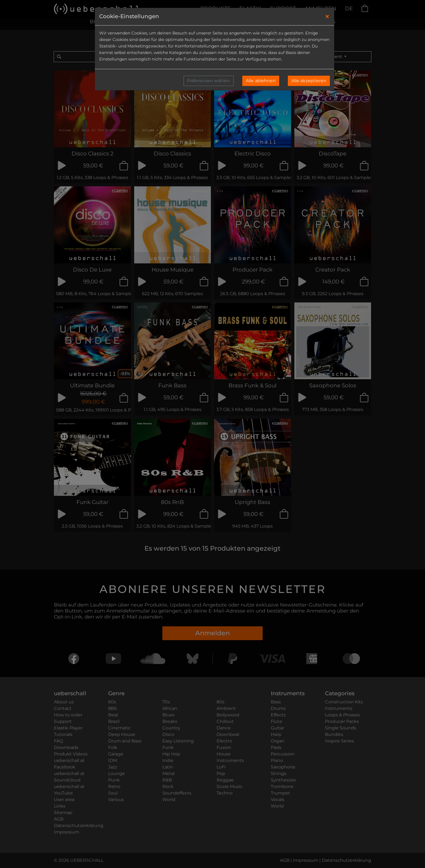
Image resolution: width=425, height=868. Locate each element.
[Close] (327, 17)
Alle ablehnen (261, 81)
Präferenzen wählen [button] (209, 81)
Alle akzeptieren (309, 81)
